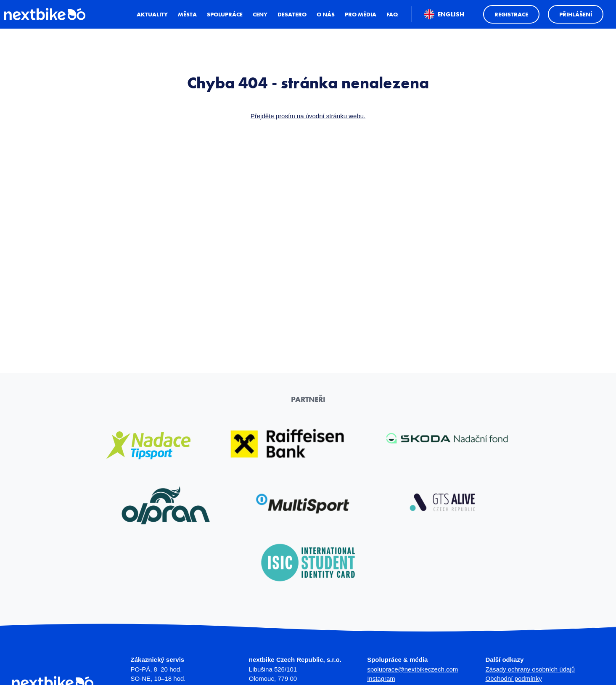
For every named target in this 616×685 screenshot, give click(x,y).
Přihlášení (574, 26)
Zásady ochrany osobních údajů (530, 669)
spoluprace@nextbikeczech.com (412, 669)
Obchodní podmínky (513, 678)
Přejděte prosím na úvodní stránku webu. (308, 116)
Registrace (509, 26)
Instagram (381, 678)
